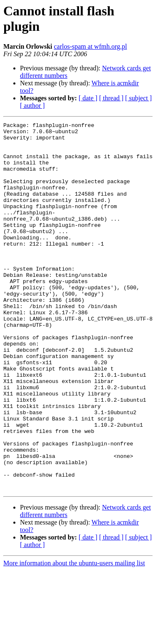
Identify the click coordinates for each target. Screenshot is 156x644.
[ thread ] (111, 98)
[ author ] (32, 106)
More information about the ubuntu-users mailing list (74, 637)
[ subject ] (139, 98)
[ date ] (88, 98)
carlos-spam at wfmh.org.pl (90, 46)
